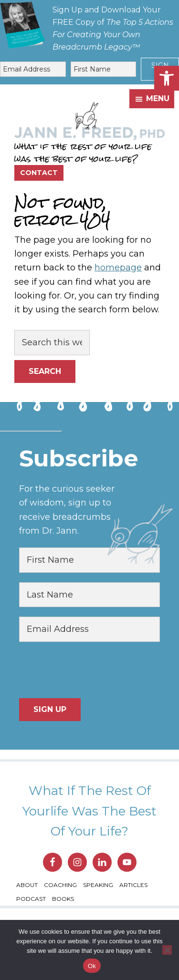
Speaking (98, 885)
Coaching (60, 885)
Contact (39, 173)
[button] (167, 78)
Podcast (31, 899)
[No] (167, 950)
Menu (158, 98)
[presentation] (92, 670)
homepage (118, 268)
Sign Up (50, 709)
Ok (92, 966)
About (27, 885)
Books (63, 899)
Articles (133, 885)
